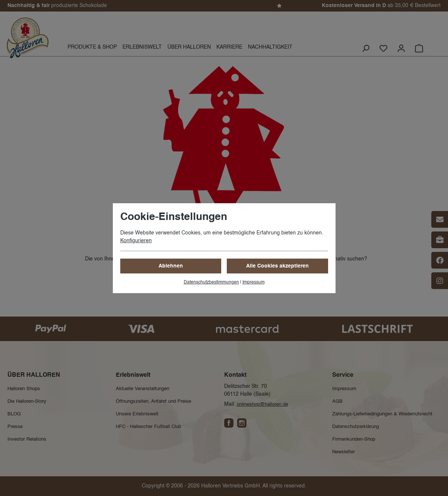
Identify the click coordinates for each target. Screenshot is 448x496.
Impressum (254, 282)
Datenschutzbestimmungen (211, 282)
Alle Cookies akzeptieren (277, 266)
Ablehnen (171, 266)
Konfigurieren (136, 241)
